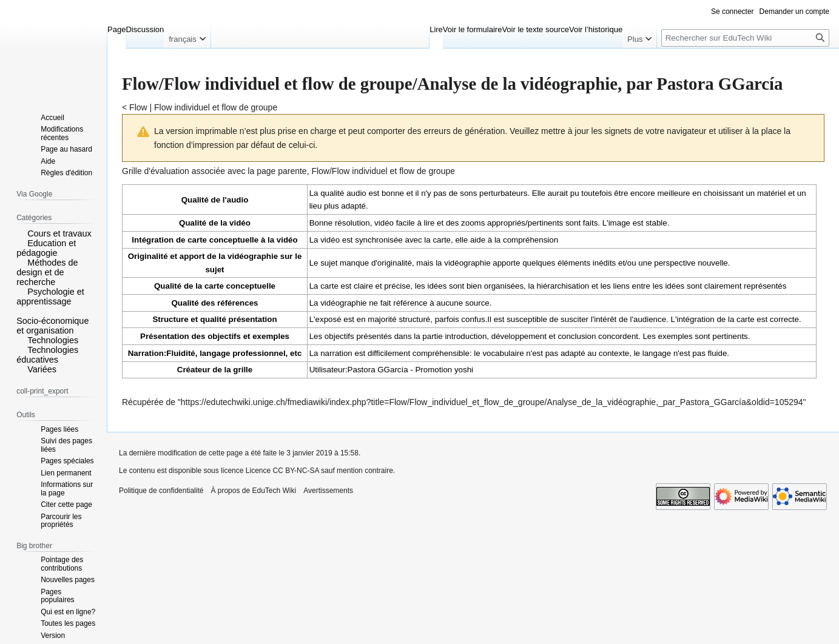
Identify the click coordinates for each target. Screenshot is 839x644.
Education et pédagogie (46, 248)
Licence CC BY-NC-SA (282, 471)
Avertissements (328, 491)
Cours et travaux (59, 233)
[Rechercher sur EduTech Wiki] (745, 38)
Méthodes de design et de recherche (47, 272)
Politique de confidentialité (161, 491)
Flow (138, 107)
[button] (21, 233)
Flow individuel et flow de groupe (216, 107)
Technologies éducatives (47, 355)
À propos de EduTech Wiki (253, 491)
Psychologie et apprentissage (50, 297)
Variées (42, 369)
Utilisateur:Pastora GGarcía (359, 370)
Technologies (53, 340)
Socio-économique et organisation (52, 326)
